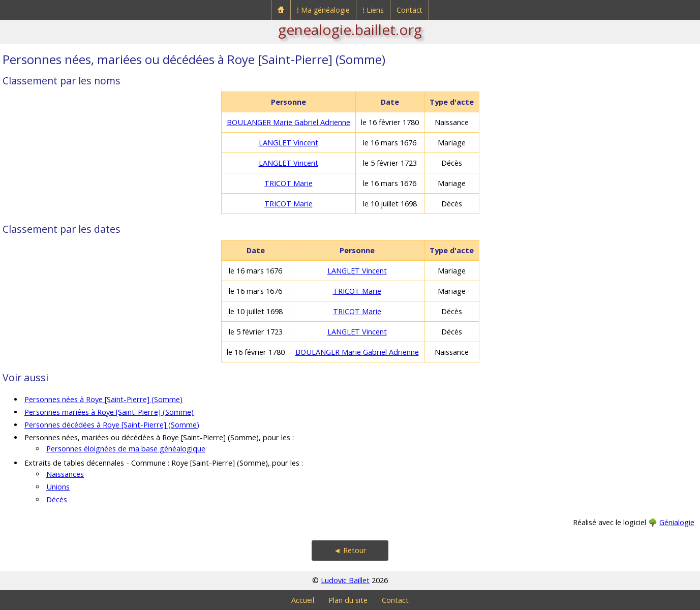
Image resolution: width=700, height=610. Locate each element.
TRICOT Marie (288, 183)
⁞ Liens (373, 10)
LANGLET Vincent (288, 143)
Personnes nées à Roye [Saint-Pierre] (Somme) (103, 399)
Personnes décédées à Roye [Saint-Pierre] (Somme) (112, 425)
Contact (409, 10)
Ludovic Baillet (345, 580)
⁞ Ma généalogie (323, 10)
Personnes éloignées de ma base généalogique (126, 449)
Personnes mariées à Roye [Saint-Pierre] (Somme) (109, 412)
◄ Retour (350, 550)
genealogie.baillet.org (350, 29)
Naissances (65, 474)
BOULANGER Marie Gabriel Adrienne (288, 122)
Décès (57, 499)
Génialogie (677, 522)
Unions (58, 487)
